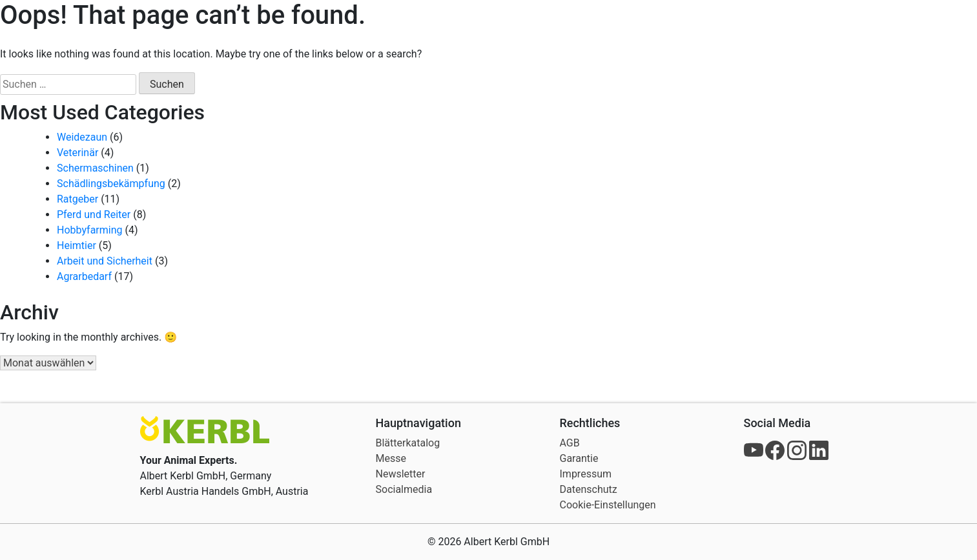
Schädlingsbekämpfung (111, 184)
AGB (570, 443)
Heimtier (77, 245)
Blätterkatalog (408, 443)
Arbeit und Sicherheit (105, 261)
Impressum (586, 474)
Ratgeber (77, 199)
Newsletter (401, 474)
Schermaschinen (95, 168)
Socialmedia (404, 489)
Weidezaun (82, 137)
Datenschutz (589, 489)
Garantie (579, 458)
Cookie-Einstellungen (608, 505)
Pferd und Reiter (94, 215)
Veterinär (77, 153)
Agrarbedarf (84, 276)
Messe (391, 458)
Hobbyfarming (90, 230)
